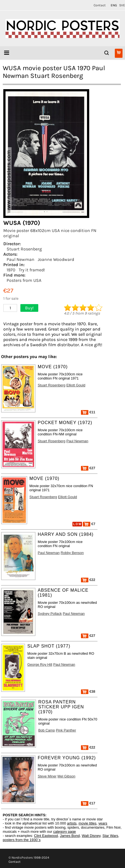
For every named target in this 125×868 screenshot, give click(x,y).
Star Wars (110, 836)
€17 (88, 803)
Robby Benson (72, 553)
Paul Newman (21, 259)
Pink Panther (66, 730)
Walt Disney (91, 836)
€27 (88, 468)
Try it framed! (32, 270)
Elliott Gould (76, 385)
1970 (11, 270)
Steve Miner (47, 776)
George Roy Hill (40, 664)
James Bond (70, 836)
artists (72, 823)
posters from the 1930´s (22, 840)
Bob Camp (47, 730)
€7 (89, 524)
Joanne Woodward (56, 259)
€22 (88, 580)
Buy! (29, 308)
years (103, 823)
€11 (88, 412)
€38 (88, 691)
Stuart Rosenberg (24, 249)
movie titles (87, 823)
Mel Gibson (66, 776)
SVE (122, 5)
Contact (100, 5)
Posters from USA (24, 280)
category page (64, 832)
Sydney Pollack (50, 614)
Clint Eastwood (46, 836)
